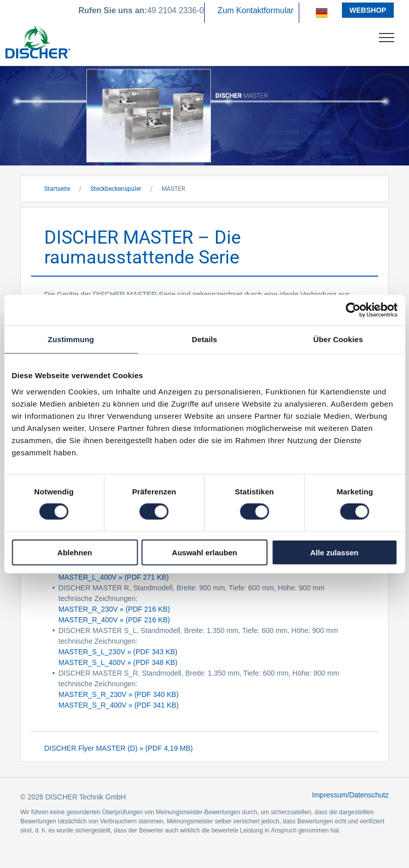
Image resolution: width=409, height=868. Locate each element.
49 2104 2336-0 (175, 10)
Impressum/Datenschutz (350, 795)
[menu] (387, 38)
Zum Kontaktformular (255, 10)
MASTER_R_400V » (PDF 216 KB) (114, 620)
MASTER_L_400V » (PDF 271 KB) (114, 577)
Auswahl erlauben (204, 552)
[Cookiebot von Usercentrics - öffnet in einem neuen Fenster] (353, 310)
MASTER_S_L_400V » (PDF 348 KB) (118, 662)
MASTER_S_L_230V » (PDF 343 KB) (118, 652)
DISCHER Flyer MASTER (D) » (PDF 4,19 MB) (118, 748)
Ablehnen (75, 552)
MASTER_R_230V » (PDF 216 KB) (114, 609)
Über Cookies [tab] (338, 339)
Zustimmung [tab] (71, 339)
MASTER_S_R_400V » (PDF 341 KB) (119, 705)
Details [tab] (205, 339)
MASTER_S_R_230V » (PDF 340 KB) (119, 694)
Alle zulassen (334, 552)
